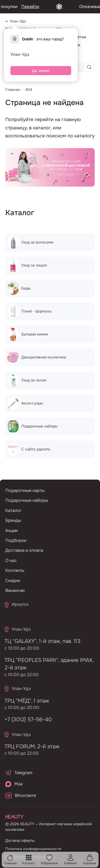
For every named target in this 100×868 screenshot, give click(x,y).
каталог (42, 128)
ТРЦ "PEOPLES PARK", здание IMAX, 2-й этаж (47, 664)
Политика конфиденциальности (33, 849)
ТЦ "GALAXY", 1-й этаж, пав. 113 (40, 641)
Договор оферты (20, 840)
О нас (11, 560)
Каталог (29, 860)
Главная (10, 860)
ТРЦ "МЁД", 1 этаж (25, 701)
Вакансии (15, 590)
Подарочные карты (25, 490)
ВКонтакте (21, 796)
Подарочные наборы (27, 500)
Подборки (16, 540)
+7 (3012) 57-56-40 (26, 720)
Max (14, 784)
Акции (11, 531)
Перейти (37, 7)
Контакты (15, 570)
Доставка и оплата (24, 550)
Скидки (13, 580)
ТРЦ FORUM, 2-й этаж (30, 747)
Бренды (13, 520)
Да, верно (41, 71)
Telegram (19, 773)
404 (29, 90)
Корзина (90, 860)
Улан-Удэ (20, 54)
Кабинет (71, 860)
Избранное (49, 860)
